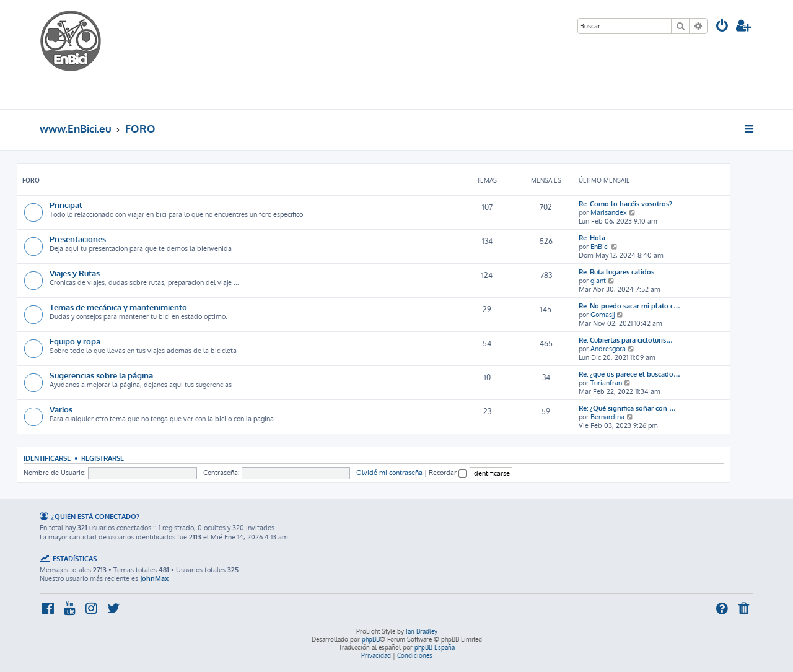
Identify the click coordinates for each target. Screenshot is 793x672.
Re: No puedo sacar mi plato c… (629, 306)
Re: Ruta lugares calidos (616, 272)
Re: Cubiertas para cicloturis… (626, 340)
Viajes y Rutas (75, 273)
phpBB (371, 639)
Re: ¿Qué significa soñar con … (627, 408)
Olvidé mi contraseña (389, 473)
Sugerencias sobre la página (101, 375)
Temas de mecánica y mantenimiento (118, 307)
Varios (61, 409)
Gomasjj (602, 315)
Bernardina (607, 417)
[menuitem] (722, 27)
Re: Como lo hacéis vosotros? (625, 204)
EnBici (600, 247)
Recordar (448, 473)
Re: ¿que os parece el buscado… (629, 374)
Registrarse (103, 458)
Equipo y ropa (75, 341)
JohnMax (154, 578)
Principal (66, 205)
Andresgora (608, 349)
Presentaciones (78, 239)
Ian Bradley (422, 631)
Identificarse (47, 458)
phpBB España (435, 647)
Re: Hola (592, 238)
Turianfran (606, 383)
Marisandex (609, 212)
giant (598, 281)
